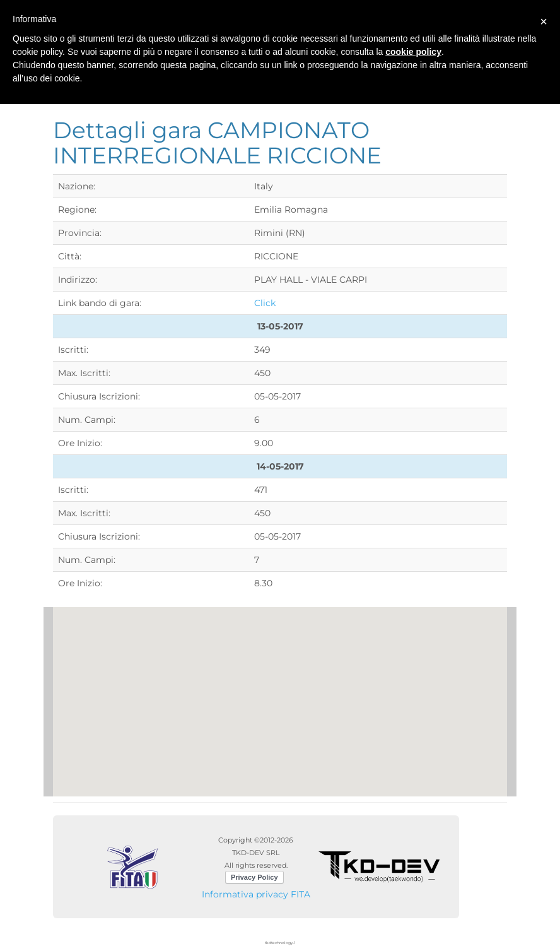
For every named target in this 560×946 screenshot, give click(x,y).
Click (265, 303)
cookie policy (413, 52)
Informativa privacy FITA (256, 894)
